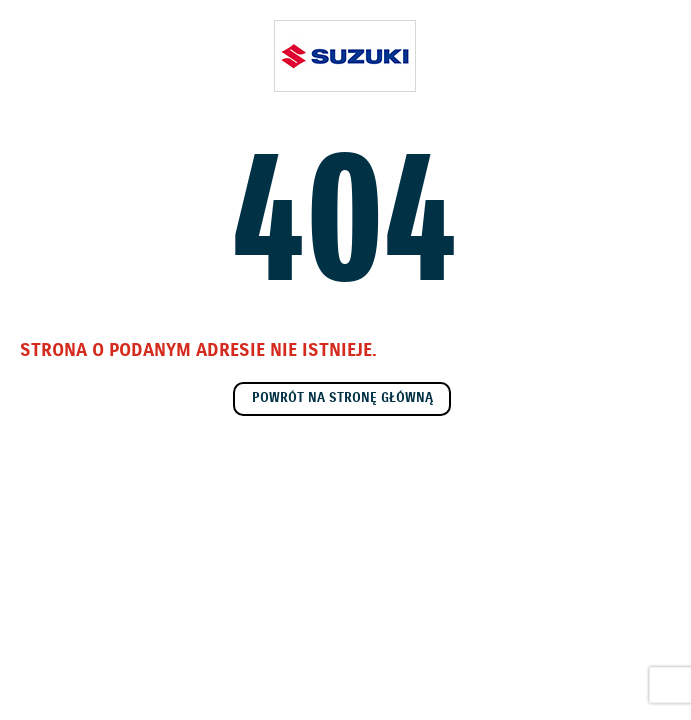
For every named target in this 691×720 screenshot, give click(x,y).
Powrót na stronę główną (342, 398)
